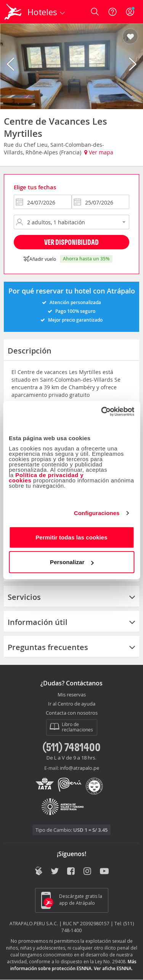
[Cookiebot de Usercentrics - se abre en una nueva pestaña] (102, 411)
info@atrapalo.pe (80, 768)
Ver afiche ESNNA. (113, 968)
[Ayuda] (112, 12)
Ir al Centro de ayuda (72, 704)
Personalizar (72, 562)
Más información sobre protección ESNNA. (73, 965)
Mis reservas (72, 695)
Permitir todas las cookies (71, 537)
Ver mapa (99, 152)
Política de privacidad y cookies (46, 477)
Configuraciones (97, 513)
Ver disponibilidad (71, 242)
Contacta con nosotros (72, 713)
